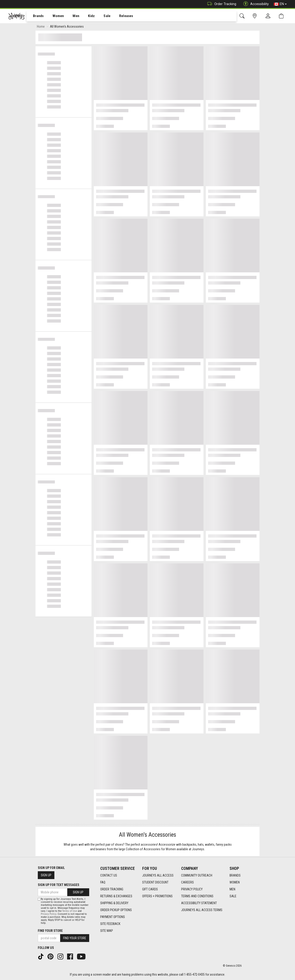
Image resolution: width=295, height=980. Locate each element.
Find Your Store (50, 931)
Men (71, 16)
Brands (36, 16)
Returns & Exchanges (116, 896)
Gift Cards (150, 889)
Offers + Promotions (157, 896)
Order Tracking (221, 4)
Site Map (107, 931)
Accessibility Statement (199, 903)
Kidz (86, 16)
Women (55, 16)
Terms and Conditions (197, 896)
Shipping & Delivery (114, 903)
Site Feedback (110, 924)
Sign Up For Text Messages (59, 885)
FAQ (103, 882)
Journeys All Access (158, 875)
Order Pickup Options (116, 910)
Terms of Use (70, 911)
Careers (187, 882)
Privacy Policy (192, 889)
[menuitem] (36, 16)
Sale (101, 16)
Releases (119, 16)
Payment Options (113, 917)
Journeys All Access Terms (202, 910)
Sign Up (46, 875)
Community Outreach (197, 875)
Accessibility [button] (255, 4)
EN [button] (280, 4)
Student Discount (155, 882)
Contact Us (109, 875)
